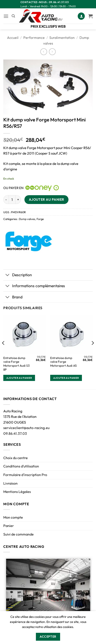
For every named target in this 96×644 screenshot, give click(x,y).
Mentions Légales (17, 492)
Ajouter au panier (47, 199)
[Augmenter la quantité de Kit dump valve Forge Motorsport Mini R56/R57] (18, 200)
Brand (13, 297)
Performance (34, 38)
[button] (6, 16)
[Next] (92, 352)
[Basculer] (8, 275)
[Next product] (44, 52)
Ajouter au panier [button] (19, 378)
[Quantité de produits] (12, 200)
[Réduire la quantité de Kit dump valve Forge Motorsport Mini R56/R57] (6, 200)
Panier (9, 526)
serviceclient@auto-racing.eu (26, 428)
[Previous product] (52, 52)
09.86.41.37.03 (15, 433)
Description (18, 275)
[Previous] (4, 352)
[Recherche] (13, 16)
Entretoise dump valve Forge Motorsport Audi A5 (63, 362)
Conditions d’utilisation (21, 466)
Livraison (10, 483)
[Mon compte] (81, 16)
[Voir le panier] (90, 16)
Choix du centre (16, 458)
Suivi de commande (18, 534)
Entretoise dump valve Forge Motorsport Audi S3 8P (16, 364)
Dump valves (27, 219)
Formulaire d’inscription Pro (25, 475)
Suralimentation (62, 38)
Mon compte (13, 517)
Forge (40, 219)
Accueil (13, 38)
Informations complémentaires (34, 286)
